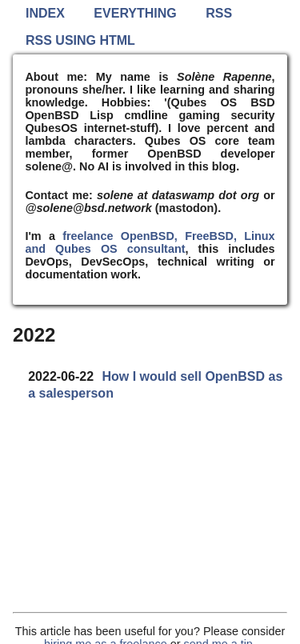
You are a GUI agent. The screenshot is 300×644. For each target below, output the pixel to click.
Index (45, 13)
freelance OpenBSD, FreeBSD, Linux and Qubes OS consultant (150, 242)
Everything (135, 13)
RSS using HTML (80, 40)
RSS (219, 13)
